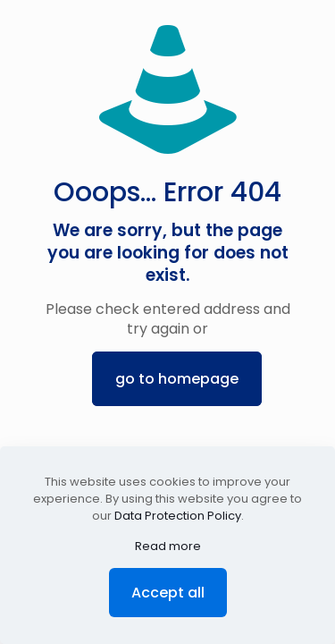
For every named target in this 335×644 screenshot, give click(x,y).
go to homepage (177, 379)
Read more (168, 546)
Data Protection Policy (178, 516)
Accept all (168, 593)
